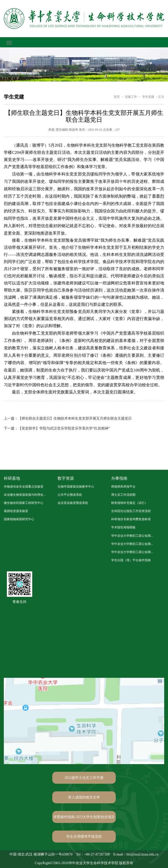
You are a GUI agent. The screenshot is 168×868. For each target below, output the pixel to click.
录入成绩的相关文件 (84, 797)
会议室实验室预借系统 (73, 503)
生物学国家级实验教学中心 (76, 487)
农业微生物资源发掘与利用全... (25, 495)
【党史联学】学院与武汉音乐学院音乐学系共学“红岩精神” (57, 428)
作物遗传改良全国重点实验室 (24, 487)
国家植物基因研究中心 (19, 519)
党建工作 (131, 97)
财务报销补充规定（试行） (129, 503)
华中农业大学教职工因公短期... (132, 536)
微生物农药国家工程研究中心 (24, 503)
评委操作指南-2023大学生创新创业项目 (84, 817)
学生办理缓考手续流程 (84, 837)
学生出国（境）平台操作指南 (131, 560)
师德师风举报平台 (123, 487)
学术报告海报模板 (123, 527)
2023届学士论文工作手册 (84, 778)
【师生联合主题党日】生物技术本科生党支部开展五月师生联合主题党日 (68, 418)
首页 (117, 97)
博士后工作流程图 (123, 495)
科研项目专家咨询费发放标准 (131, 519)
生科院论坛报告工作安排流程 (131, 511)
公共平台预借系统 (70, 495)
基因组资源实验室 (16, 511)
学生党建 (148, 97)
